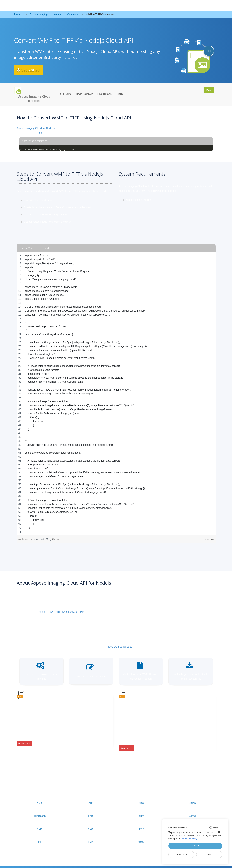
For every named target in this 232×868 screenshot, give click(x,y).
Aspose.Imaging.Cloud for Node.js (36, 128)
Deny (209, 854)
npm (40, 133)
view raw (209, 539)
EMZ (90, 837)
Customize (181, 854)
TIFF (142, 811)
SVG (90, 824)
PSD (91, 811)
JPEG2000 (40, 811)
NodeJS (73, 612)
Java (64, 612)
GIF (90, 798)
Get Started (31, 70)
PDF (142, 824)
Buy (208, 90)
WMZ (141, 837)
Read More (24, 741)
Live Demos (105, 94)
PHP (81, 612)
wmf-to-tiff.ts (26, 539)
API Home (66, 94)
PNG (39, 824)
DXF (39, 837)
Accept (195, 846)
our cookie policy (189, 839)
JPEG (192, 798)
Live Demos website (120, 647)
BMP (39, 798)
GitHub (56, 539)
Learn (119, 94)
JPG (142, 798)
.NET (58, 612)
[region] (116, 394)
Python (42, 612)
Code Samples (85, 94)
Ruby (51, 612)
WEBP (193, 811)
